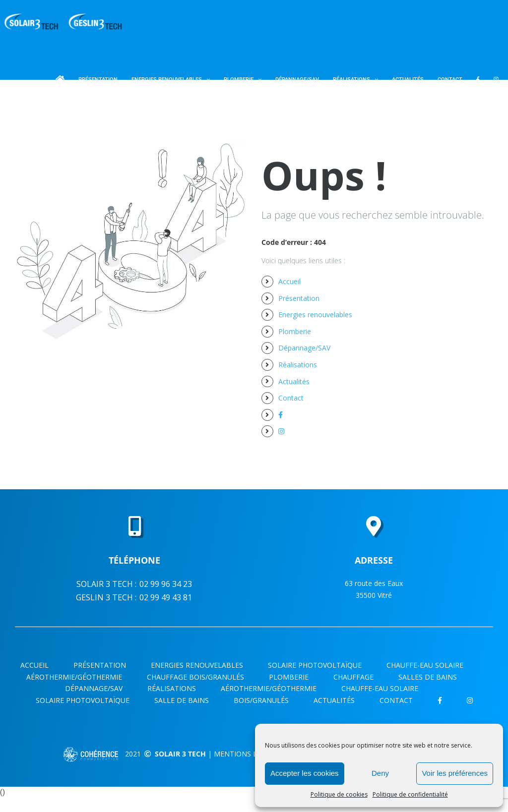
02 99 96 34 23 (166, 584)
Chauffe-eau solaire (380, 688)
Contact (291, 398)
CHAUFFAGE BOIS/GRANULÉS (195, 677)
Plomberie (295, 331)
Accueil (289, 281)
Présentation (299, 298)
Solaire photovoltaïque (315, 665)
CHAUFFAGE (353, 677)
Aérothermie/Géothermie (269, 688)
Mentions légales (248, 754)
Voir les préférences (455, 773)
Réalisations (298, 365)
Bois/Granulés (261, 700)
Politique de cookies (339, 794)
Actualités (294, 381)
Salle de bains (182, 700)
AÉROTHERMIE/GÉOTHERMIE (74, 677)
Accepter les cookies (305, 773)
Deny (380, 773)
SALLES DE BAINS (428, 677)
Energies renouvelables (315, 315)
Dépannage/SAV (304, 348)
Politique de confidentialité (410, 794)
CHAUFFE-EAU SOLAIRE (425, 665)
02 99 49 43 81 (166, 597)
